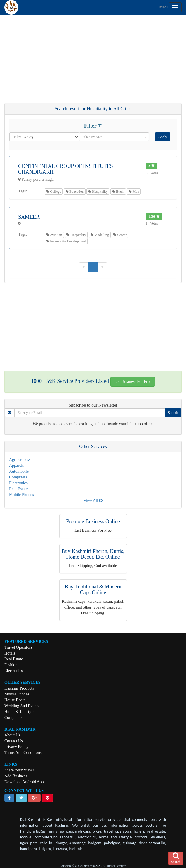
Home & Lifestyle (19, 712)
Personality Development (66, 241)
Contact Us (14, 741)
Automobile (19, 471)
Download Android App (24, 782)
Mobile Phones (21, 495)
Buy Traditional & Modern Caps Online (93, 590)
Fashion (11, 665)
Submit (173, 413)
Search (176, 858)
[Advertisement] (93, 62)
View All (93, 501)
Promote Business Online (93, 521)
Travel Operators (18, 647)
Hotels (10, 653)
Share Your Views (19, 770)
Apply (163, 137)
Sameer (29, 217)
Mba (134, 192)
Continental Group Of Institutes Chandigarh (66, 169)
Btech (118, 192)
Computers (18, 477)
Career (120, 235)
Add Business (16, 776)
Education (75, 192)
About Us (12, 735)
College (54, 192)
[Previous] (84, 267)
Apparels (17, 465)
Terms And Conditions (23, 753)
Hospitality (98, 192)
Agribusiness (20, 460)
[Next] (102, 267)
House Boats (15, 700)
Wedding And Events (22, 706)
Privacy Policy (16, 747)
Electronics (18, 483)
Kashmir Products (19, 688)
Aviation (54, 235)
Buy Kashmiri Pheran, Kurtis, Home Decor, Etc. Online (93, 554)
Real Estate (18, 489)
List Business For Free (133, 382)
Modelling (100, 235)
